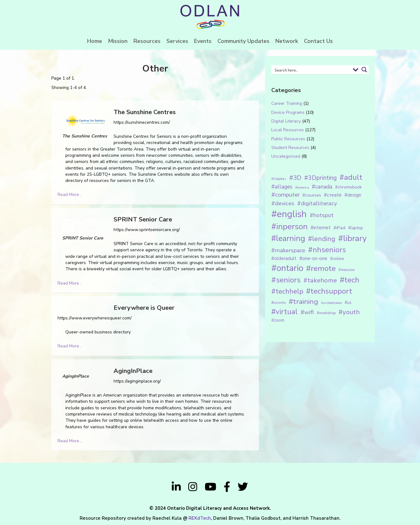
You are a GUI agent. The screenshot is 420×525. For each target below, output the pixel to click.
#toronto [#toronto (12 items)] (279, 303)
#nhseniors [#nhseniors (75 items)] (327, 250)
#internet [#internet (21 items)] (321, 228)
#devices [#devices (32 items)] (283, 203)
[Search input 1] (312, 70)
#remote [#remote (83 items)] (321, 268)
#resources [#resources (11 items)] (347, 270)
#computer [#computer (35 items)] (285, 195)
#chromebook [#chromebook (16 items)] (348, 187)
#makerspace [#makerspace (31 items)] (288, 250)
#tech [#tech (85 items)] (350, 280)
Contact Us (318, 41)
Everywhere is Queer (144, 308)
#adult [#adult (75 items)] (351, 177)
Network (287, 41)
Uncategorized (286, 156)
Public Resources (288, 139)
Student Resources (290, 148)
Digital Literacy (286, 121)
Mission (118, 41)
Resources (147, 41)
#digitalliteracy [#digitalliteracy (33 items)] (317, 203)
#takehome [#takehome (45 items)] (320, 280)
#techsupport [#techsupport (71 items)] (329, 291)
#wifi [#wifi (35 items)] (307, 312)
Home (95, 41)
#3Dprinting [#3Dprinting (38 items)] (320, 178)
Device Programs (288, 112)
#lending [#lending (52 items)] (322, 239)
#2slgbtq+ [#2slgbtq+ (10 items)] (279, 179)
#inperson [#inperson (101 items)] (289, 227)
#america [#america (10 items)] (302, 187)
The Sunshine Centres (145, 112)
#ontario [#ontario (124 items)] (287, 268)
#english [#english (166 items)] (289, 214)
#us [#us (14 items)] (348, 303)
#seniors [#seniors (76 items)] (286, 280)
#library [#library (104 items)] (352, 238)
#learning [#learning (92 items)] (288, 238)
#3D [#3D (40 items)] (295, 178)
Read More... (70, 195)
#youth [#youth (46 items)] (349, 312)
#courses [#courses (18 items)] (312, 195)
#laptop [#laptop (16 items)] (356, 228)
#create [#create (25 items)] (333, 195)
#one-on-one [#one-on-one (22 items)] (313, 258)
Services (177, 41)
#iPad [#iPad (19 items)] (339, 228)
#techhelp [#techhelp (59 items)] (287, 291)
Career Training (287, 103)
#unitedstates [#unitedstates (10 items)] (331, 303)
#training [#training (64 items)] (303, 302)
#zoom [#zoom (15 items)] (278, 320)
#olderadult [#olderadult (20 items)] (284, 258)
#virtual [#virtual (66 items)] (285, 312)
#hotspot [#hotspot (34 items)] (322, 215)
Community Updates (243, 41)
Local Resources (288, 130)
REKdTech (200, 518)
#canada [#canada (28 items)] (322, 187)
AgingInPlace (133, 371)
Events (203, 41)
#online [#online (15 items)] (337, 259)
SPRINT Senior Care (143, 219)
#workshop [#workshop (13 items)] (326, 313)
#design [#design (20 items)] (353, 195)
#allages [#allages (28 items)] (282, 187)
